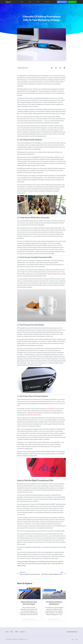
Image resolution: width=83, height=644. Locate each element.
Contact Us (48, 2)
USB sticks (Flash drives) (34, 415)
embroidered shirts (52, 409)
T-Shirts (38, 2)
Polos (30, 2)
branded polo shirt (51, 272)
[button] (52, 68)
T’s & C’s (27, 639)
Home (22, 2)
